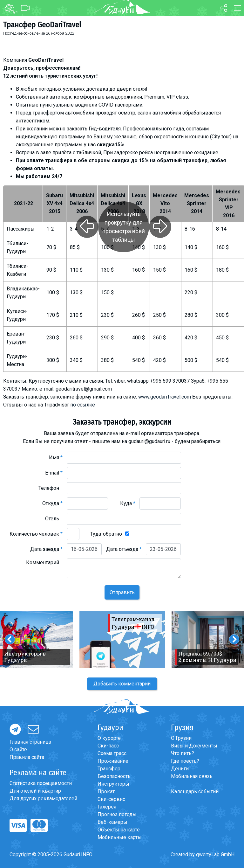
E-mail (54, 473)
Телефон (51, 488)
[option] (122, 639)
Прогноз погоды (117, 814)
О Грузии (181, 738)
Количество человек (36, 534)
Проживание (113, 761)
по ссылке (83, 405)
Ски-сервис (111, 799)
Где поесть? (185, 761)
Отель (54, 519)
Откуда (52, 503)
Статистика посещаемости (41, 783)
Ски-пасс (108, 746)
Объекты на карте (119, 830)
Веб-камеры (112, 822)
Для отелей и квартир (35, 791)
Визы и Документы (194, 746)
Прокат (106, 792)
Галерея (107, 807)
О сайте (18, 750)
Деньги (180, 769)
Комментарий (44, 562)
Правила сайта (27, 757)
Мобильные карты (120, 837)
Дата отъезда (124, 549)
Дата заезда (46, 549)
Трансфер (109, 769)
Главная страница (30, 742)
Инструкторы (113, 784)
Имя (56, 458)
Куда (128, 503)
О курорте (109, 738)
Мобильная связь (192, 776)
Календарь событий (195, 792)
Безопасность (114, 776)
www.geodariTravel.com (165, 397)
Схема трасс (112, 753)
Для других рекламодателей (43, 799)
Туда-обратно (106, 534)
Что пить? (183, 753)
